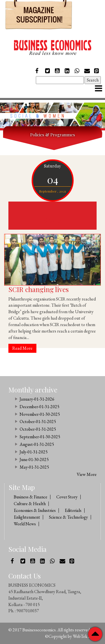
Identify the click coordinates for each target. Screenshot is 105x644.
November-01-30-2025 (40, 414)
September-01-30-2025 (40, 437)
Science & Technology (68, 517)
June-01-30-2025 (34, 459)
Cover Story (67, 497)
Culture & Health (30, 504)
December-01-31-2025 (39, 407)
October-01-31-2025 (38, 422)
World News (25, 524)
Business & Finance (31, 497)
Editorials (73, 510)
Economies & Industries (35, 510)
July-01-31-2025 (34, 452)
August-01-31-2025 (37, 444)
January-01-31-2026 (37, 399)
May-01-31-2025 (34, 467)
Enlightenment (27, 517)
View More (87, 474)
